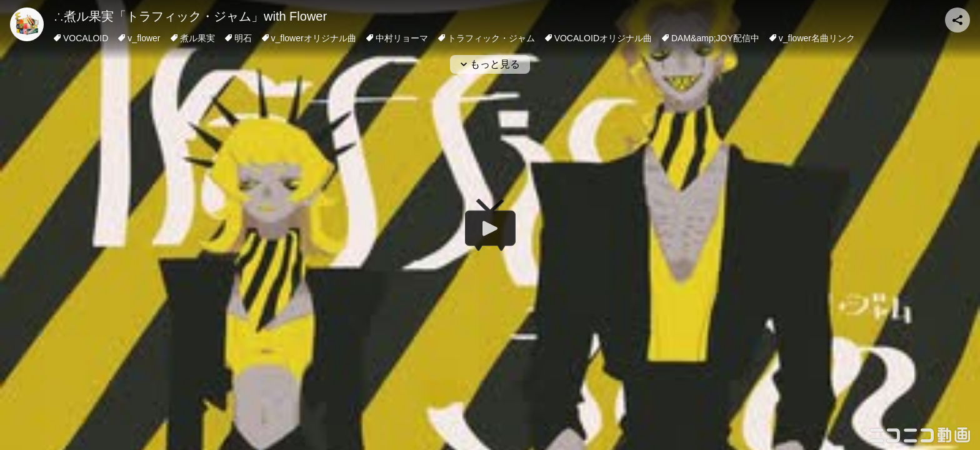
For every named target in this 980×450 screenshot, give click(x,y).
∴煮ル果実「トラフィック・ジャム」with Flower (190, 16)
